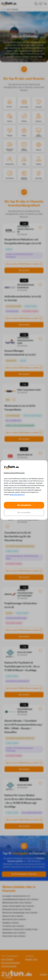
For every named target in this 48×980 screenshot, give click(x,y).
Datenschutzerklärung (17, 495)
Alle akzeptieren (24, 505)
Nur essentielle (24, 512)
